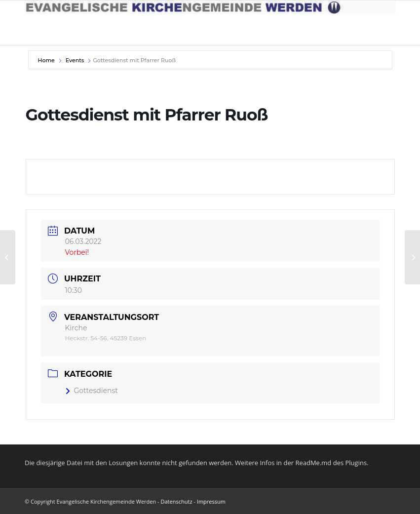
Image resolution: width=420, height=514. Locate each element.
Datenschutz (177, 501)
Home (47, 60)
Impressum (211, 501)
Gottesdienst (92, 391)
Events (75, 60)
